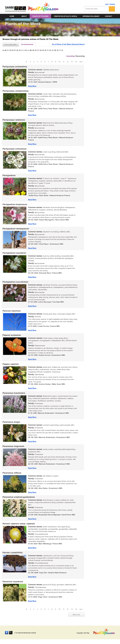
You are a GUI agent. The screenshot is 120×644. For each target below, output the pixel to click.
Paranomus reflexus (12, 473)
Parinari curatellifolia (13, 553)
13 (72, 62)
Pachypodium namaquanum (16, 229)
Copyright (80, 633)
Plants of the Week (40, 16)
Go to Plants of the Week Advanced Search (68, 44)
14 (76, 62)
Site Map (87, 633)
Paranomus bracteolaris (14, 393)
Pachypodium (9, 176)
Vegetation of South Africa (66, 16)
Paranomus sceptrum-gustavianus (19, 497)
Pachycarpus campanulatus (16, 91)
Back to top (76, 615)
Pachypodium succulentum (15, 282)
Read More (32, 86)
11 (64, 62)
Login (107, 4)
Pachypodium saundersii (14, 253)
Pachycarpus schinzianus (15, 149)
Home (12, 16)
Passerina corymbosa (13, 582)
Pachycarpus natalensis (14, 120)
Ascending (70, 56)
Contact (109, 16)
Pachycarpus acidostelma (15, 67)
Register (112, 4)
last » (81, 62)
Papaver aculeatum (12, 335)
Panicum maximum (12, 311)
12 (68, 62)
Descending (80, 56)
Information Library (91, 16)
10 (60, 62)
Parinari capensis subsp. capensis (19, 524)
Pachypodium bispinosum (15, 204)
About (24, 16)
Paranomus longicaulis (13, 446)
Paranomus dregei (11, 422)
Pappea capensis (11, 364)
